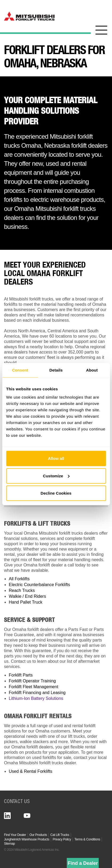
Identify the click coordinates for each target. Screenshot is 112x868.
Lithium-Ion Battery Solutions (36, 698)
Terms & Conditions (87, 839)
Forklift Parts (21, 675)
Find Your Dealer (15, 835)
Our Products (38, 835)
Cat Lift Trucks (60, 835)
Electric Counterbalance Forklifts (39, 585)
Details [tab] (56, 370)
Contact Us (17, 801)
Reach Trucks (22, 590)
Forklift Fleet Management (34, 687)
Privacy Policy (62, 839)
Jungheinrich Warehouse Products (27, 839)
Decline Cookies (56, 493)
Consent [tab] (20, 370)
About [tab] (92, 370)
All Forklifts (19, 579)
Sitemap (9, 844)
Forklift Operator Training (32, 681)
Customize (56, 476)
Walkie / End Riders (27, 596)
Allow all (56, 458)
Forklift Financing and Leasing (37, 693)
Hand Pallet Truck (26, 602)
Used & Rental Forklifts (31, 771)
